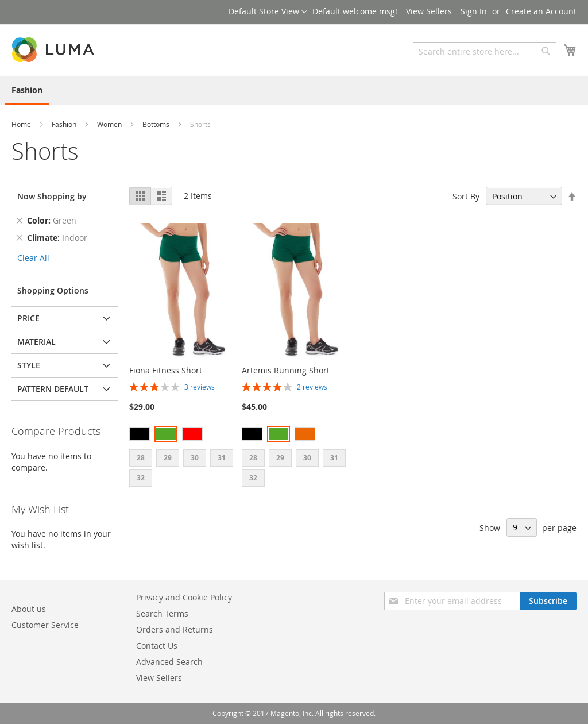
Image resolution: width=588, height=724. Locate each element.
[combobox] (485, 51)
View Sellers (429, 11)
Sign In (474, 11)
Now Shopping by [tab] (52, 196)
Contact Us (157, 646)
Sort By (466, 196)
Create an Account (541, 11)
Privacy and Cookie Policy (184, 597)
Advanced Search (169, 662)
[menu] (294, 91)
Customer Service (45, 625)
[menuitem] (27, 91)
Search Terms (162, 613)
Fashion (65, 124)
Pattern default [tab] (53, 389)
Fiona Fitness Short (166, 370)
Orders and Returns (175, 629)
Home (22, 124)
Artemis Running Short (286, 370)
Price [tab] (28, 318)
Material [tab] (36, 342)
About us (29, 609)
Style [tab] (29, 365)
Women (110, 124)
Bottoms (157, 124)
